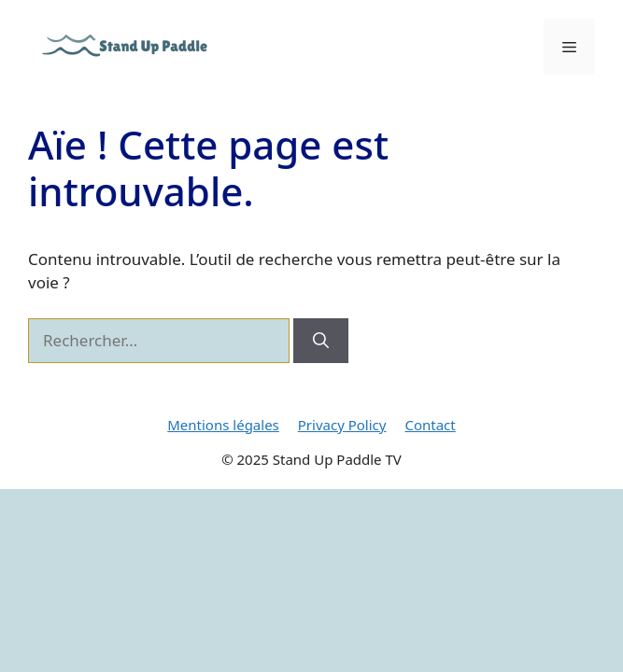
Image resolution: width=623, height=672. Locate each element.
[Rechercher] (321, 341)
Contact (430, 425)
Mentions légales (223, 425)
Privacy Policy (342, 425)
